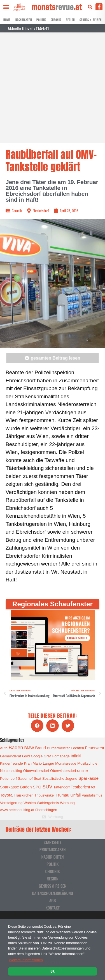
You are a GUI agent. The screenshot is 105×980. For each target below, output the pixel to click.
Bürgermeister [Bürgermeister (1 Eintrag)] (59, 748)
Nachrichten (24, 20)
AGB (53, 900)
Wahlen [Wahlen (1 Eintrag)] (30, 803)
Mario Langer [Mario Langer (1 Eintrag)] (44, 763)
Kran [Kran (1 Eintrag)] (28, 763)
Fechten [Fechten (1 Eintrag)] (77, 748)
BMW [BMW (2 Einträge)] (29, 748)
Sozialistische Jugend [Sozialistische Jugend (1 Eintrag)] (60, 778)
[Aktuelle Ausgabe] (15, 5)
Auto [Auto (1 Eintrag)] (4, 748)
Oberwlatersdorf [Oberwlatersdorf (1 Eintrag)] (63, 771)
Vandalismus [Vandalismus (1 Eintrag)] (92, 795)
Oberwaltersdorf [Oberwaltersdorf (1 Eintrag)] (36, 771)
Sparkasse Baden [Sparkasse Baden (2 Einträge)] (16, 787)
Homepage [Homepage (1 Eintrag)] (61, 756)
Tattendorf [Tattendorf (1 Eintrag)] (62, 787)
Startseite (53, 842)
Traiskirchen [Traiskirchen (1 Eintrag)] (24, 795)
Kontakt (52, 908)
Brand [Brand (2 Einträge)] (40, 748)
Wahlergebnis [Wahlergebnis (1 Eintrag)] (48, 803)
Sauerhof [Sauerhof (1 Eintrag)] (25, 778)
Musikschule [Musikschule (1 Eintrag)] (87, 763)
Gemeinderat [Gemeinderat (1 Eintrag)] (11, 756)
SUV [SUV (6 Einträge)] (47, 787)
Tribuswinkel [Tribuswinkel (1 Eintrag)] (45, 795)
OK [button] (52, 971)
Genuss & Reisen (91, 20)
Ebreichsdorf (41, 211)
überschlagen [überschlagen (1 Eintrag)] (46, 810)
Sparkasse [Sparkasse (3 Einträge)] (88, 778)
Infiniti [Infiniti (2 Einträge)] (76, 756)
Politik (41, 20)
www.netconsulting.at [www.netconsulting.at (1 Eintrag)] (17, 810)
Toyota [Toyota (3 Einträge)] (6, 795)
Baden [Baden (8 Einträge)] (16, 748)
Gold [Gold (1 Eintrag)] (26, 756)
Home (7, 20)
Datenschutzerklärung (52, 893)
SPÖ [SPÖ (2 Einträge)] (37, 787)
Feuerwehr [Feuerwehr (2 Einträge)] (95, 748)
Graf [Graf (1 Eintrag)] (47, 756)
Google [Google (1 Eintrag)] (37, 756)
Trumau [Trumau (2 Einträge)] (63, 795)
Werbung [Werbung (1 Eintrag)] (67, 803)
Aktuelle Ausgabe (17, 8)
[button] (6, 7)
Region (70, 20)
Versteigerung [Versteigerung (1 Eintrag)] (11, 803)
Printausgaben (53, 849)
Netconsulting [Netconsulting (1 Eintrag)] (11, 771)
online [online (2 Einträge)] (82, 771)
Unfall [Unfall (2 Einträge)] (75, 795)
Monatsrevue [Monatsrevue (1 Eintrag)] (66, 763)
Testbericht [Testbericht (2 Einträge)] (80, 787)
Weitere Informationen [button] (26, 960)
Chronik (56, 20)
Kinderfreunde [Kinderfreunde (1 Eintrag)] (11, 763)
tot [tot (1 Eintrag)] (93, 787)
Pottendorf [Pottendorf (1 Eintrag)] (8, 778)
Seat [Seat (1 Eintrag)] (37, 778)
